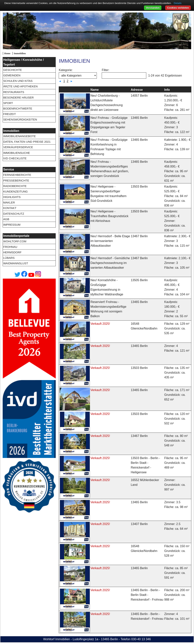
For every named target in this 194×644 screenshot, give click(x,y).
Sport (8, 103)
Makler (9, 202)
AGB (6, 219)
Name (95, 90)
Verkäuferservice (18, 147)
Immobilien (20, 53)
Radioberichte (15, 186)
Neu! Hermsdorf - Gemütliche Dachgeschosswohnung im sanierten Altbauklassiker (110, 263)
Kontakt (10, 208)
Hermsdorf (12, 252)
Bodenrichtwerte (18, 108)
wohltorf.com (15, 241)
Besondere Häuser (18, 97)
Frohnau (10, 247)
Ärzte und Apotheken (20, 86)
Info (167, 90)
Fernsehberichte (17, 175)
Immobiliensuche (17, 153)
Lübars (9, 258)
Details (178, 3)
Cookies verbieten (178, 8)
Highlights (12, 197)
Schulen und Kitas (18, 81)
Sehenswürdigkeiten (20, 119)
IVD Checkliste (15, 158)
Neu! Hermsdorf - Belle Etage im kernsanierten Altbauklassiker (110, 241)
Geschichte (13, 70)
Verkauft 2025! (100, 324)
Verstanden (153, 8)
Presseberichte (16, 180)
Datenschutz (14, 214)
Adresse (137, 90)
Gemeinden (12, 75)
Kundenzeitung (15, 191)
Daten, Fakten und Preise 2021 (27, 142)
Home (7, 53)
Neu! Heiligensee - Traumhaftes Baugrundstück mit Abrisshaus (109, 216)
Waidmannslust (16, 263)
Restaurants (14, 92)
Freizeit (10, 114)
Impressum (12, 225)
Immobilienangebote (20, 136)
